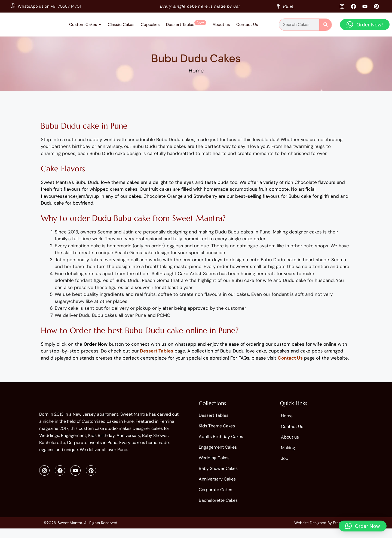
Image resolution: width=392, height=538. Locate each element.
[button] (365, 27)
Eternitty (340, 532)
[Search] (325, 27)
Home (196, 75)
